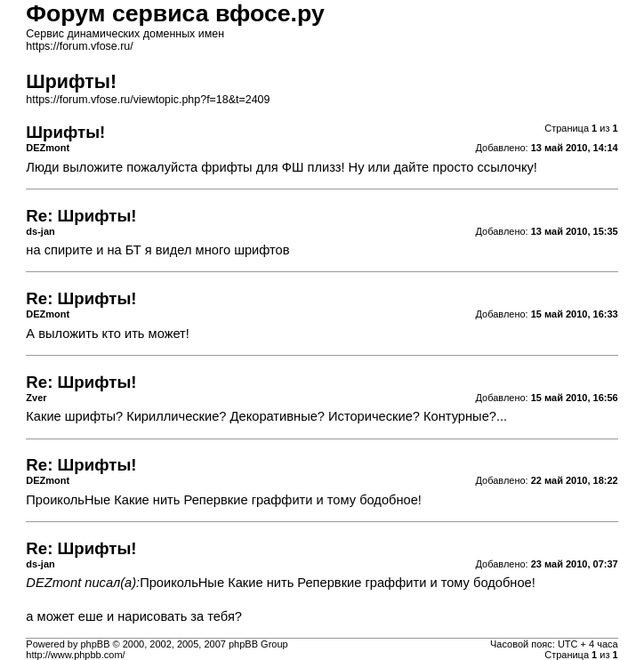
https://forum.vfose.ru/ (79, 46)
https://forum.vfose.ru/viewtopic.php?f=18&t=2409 (148, 100)
